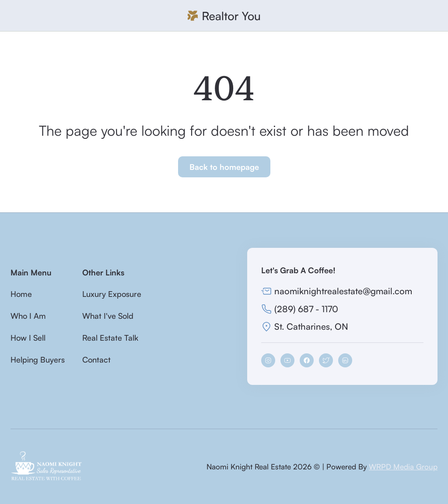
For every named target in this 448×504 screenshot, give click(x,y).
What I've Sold (108, 316)
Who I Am (28, 316)
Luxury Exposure (112, 294)
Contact (96, 359)
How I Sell (28, 338)
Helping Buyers (38, 359)
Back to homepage (224, 167)
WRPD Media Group (403, 467)
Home (21, 294)
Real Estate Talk (110, 338)
